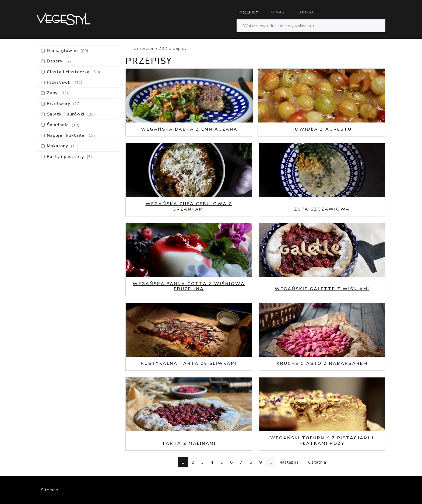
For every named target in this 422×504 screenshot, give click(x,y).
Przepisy (249, 12)
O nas (278, 12)
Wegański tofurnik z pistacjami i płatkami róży (322, 441)
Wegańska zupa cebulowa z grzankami (189, 206)
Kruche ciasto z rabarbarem (322, 363)
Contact (307, 12)
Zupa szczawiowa (322, 209)
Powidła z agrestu (322, 129)
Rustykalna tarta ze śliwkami (189, 363)
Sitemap (50, 490)
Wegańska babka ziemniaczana (189, 129)
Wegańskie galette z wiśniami (322, 289)
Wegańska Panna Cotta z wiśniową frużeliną (189, 286)
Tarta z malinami (189, 443)
